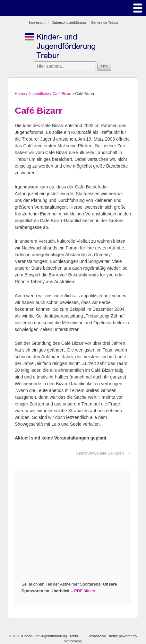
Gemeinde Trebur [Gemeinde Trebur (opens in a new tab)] (105, 22)
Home (20, 94)
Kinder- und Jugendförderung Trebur (50, 636)
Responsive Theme (103, 636)
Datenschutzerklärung (69, 22)
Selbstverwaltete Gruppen (100, 453)
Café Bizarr (62, 94)
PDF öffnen (85, 591)
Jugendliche (39, 94)
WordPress (73, 641)
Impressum (38, 22)
